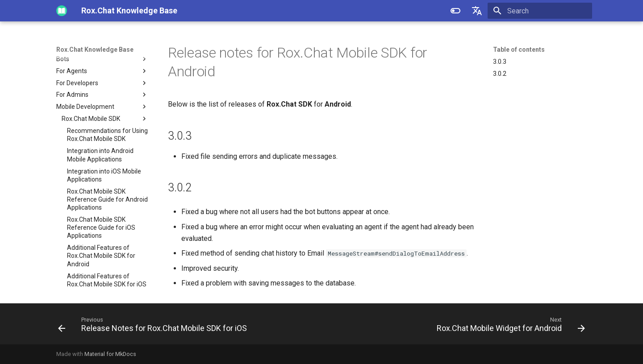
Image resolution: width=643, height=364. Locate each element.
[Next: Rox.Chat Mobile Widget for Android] (509, 327)
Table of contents (519, 50)
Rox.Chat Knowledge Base (95, 50)
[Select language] (477, 11)
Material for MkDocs (110, 354)
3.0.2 (500, 74)
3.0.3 (500, 62)
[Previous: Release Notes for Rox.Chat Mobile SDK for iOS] (154, 327)
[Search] (540, 11)
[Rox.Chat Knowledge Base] (62, 11)
